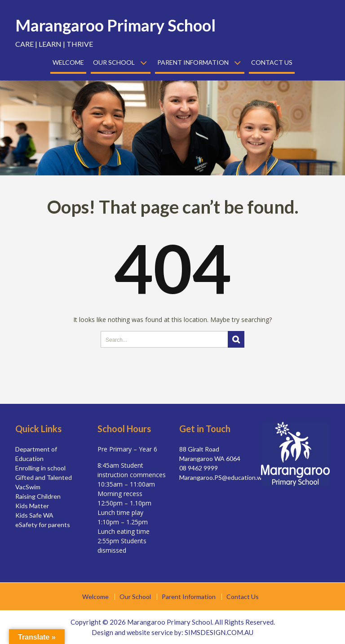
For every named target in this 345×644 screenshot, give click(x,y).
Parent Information (193, 62)
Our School (114, 62)
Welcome (68, 62)
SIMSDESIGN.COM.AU (219, 632)
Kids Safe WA (34, 515)
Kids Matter (32, 506)
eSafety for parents (43, 525)
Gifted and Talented (44, 477)
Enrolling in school (40, 468)
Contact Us (272, 62)
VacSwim (28, 487)
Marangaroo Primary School (115, 25)
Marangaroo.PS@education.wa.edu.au (232, 477)
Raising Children (38, 496)
